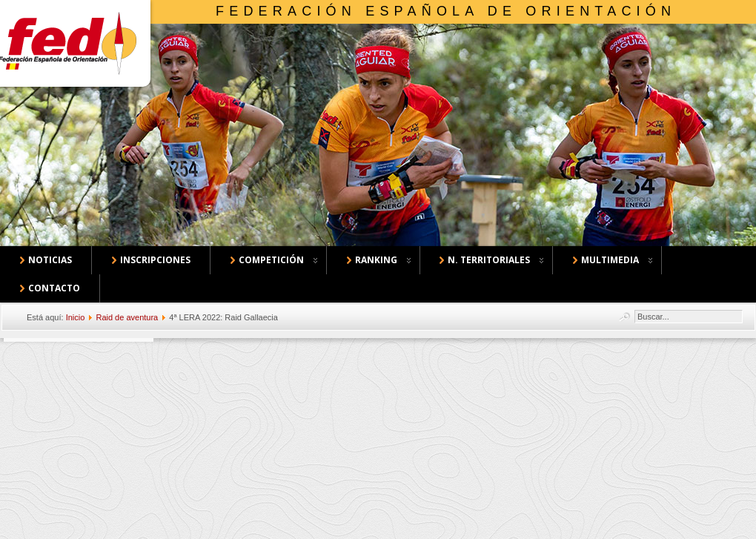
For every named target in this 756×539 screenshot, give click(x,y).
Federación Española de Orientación (446, 11)
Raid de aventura (127, 317)
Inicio (76, 317)
